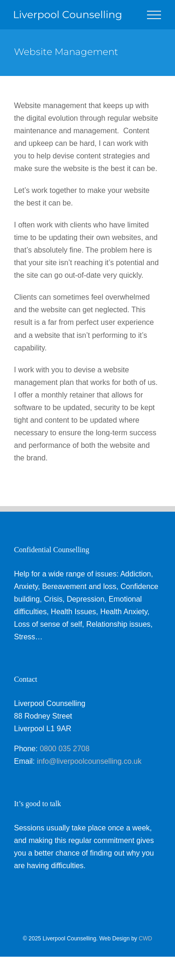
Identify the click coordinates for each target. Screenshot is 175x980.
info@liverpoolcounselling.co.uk (89, 761)
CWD (145, 939)
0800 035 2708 (65, 749)
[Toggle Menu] (154, 15)
